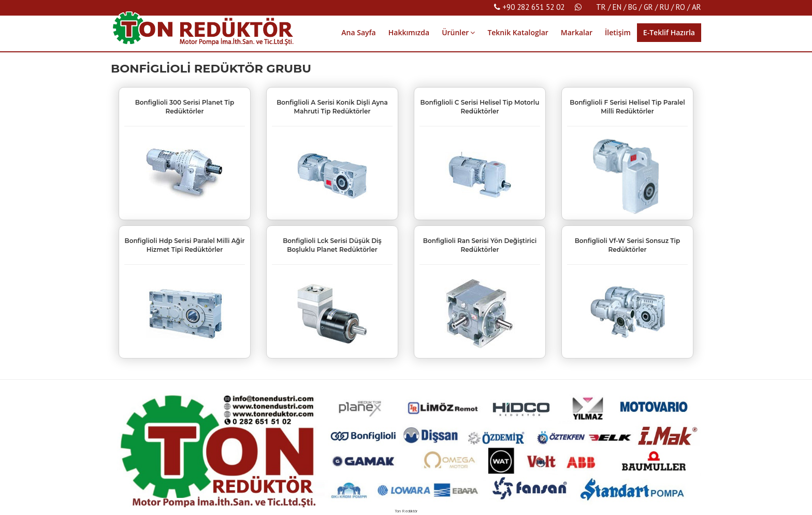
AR (697, 7)
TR (601, 7)
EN (617, 7)
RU (664, 7)
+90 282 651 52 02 (529, 7)
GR (648, 7)
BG (633, 7)
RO (680, 7)
